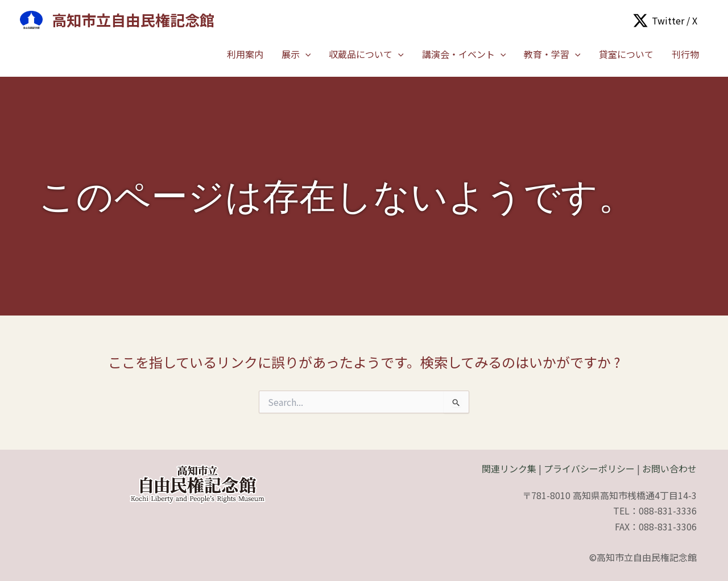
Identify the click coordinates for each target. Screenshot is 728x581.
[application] (305, 54)
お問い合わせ (669, 468)
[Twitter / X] (665, 20)
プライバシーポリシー (589, 468)
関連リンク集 (509, 468)
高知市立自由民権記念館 (133, 20)
